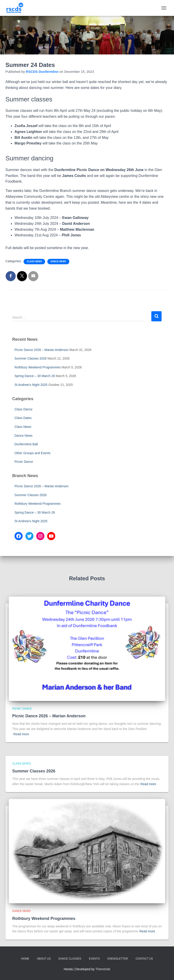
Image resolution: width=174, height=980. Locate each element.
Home (25, 959)
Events (94, 959)
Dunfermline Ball (26, 444)
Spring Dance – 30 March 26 (35, 376)
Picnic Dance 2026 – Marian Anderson (41, 350)
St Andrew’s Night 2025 (31, 385)
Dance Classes (70, 959)
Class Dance (23, 409)
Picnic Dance (24, 462)
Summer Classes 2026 (31, 358)
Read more (21, 734)
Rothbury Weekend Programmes (38, 367)
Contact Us (144, 959)
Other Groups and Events (33, 453)
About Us (44, 959)
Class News (34, 261)
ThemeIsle (103, 969)
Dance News (58, 261)
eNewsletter (118, 959)
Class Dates (23, 418)
